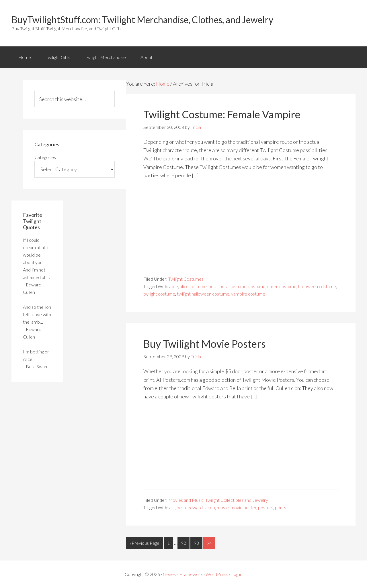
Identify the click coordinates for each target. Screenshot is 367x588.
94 (209, 543)
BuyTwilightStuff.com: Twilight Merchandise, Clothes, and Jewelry (142, 20)
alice (174, 286)
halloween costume (317, 286)
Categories (45, 157)
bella (213, 286)
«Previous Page (145, 543)
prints (281, 507)
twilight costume (159, 294)
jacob (210, 507)
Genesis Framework (183, 574)
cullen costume (282, 286)
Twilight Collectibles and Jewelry (237, 500)
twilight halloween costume (203, 294)
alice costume (193, 286)
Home (25, 57)
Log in (237, 574)
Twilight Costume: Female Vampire (222, 114)
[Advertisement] (241, 228)
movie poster (243, 507)
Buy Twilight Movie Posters (205, 344)
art (172, 507)
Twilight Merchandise (105, 57)
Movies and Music (186, 500)
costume (257, 286)
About (147, 57)
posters (266, 507)
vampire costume (248, 294)
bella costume (233, 286)
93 (196, 543)
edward (195, 507)
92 (183, 543)
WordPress (217, 574)
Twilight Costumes (186, 279)
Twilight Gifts (58, 57)
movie (223, 507)
